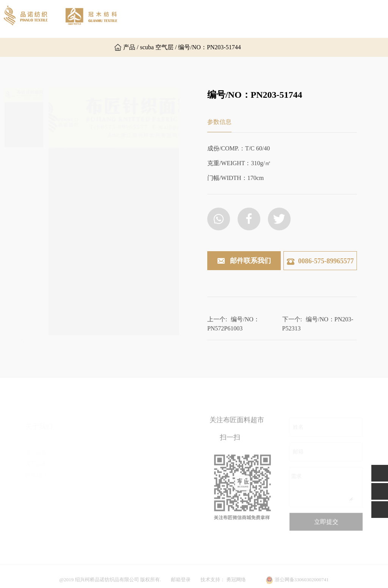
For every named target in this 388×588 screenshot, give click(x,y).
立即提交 (326, 526)
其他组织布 (97, 518)
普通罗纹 (95, 540)
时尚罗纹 (146, 472)
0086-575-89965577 (320, 261)
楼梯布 (92, 506)
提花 (141, 461)
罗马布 (92, 484)
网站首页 (143, 19)
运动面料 (146, 506)
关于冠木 (229, 19)
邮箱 (298, 456)
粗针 (141, 450)
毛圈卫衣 (95, 529)
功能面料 (146, 495)
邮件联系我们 (244, 261)
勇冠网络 (236, 584)
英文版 (84, 47)
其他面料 (146, 518)
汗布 (89, 450)
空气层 (92, 495)
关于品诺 (186, 19)
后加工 (143, 484)
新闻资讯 (316, 19)
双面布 (92, 461)
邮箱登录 (181, 584)
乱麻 (89, 472)
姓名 (298, 431)
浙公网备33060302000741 (302, 584)
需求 (296, 481)
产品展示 (272, 19)
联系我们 (39, 47)
